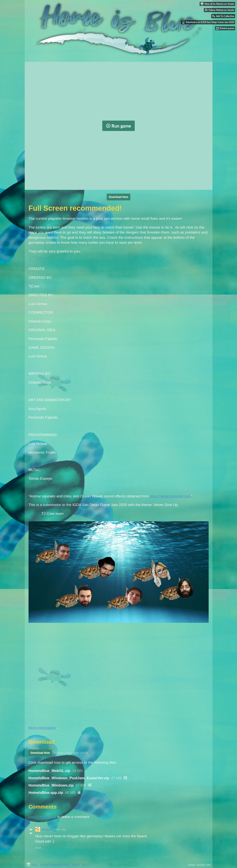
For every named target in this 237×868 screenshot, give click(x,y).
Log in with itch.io (43, 817)
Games (191, 864)
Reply (38, 847)
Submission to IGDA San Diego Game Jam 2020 (208, 22)
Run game (118, 126)
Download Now (118, 197)
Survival (201, 864)
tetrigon (47, 829)
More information (44, 728)
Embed (85, 864)
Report (76, 864)
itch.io (35, 864)
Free (208, 864)
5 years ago (60, 829)
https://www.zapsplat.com (170, 496)
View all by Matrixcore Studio (55, 864)
